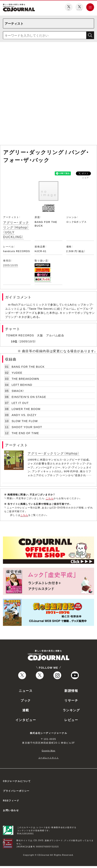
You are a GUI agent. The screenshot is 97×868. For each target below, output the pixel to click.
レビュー (71, 720)
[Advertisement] (48, 94)
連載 (26, 710)
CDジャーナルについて (17, 781)
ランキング (71, 710)
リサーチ (71, 700)
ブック (26, 700)
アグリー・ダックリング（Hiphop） (53, 453)
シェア (86, 177)
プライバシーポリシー (16, 791)
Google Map (48, 751)
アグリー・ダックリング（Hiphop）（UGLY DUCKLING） (16, 230)
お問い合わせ (11, 810)
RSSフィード (11, 800)
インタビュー (26, 720)
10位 (14, 341)
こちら (50, 498)
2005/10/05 (11, 265)
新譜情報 (71, 690)
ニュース (26, 690)
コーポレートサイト (48, 758)
